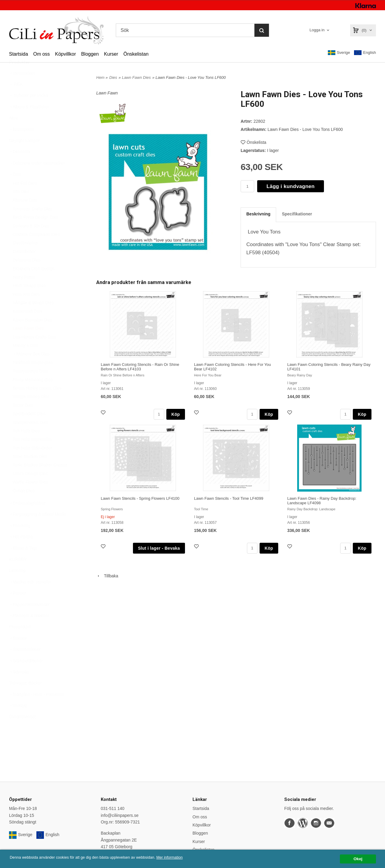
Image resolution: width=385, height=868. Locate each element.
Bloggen (90, 54)
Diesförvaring (25, 258)
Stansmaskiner (25, 664)
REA (16, 99)
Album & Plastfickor (29, 122)
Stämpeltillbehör (26, 675)
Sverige (339, 53)
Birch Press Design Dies (35, 232)
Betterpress (22, 144)
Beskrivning (258, 214)
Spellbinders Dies (29, 428)
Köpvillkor (65, 54)
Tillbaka (107, 576)
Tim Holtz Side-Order (32, 463)
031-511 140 (113, 808)
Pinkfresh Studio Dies (33, 377)
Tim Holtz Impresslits (32, 454)
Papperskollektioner (29, 619)
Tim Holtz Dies (26, 446)
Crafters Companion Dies (36, 249)
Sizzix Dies (23, 420)
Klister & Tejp (23, 563)
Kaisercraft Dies (28, 326)
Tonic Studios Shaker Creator (40, 480)
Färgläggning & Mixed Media (38, 529)
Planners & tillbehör (29, 630)
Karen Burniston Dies (32, 335)
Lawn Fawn (107, 93)
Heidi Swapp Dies (29, 300)
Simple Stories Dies (31, 411)
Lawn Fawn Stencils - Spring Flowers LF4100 (140, 498)
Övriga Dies (24, 505)
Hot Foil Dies (25, 198)
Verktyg (18, 720)
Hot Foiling (21, 551)
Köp (176, 414)
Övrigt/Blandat (22, 731)
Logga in (317, 30)
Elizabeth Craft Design (34, 283)
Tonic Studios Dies (30, 471)
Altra (13, 133)
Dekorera (20, 166)
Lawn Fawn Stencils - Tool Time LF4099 (229, 498)
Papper (18, 608)
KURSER (18, 574)
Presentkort (20, 641)
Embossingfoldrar (27, 518)
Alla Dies (21, 206)
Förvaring (20, 540)
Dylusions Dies (27, 275)
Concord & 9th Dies (31, 241)
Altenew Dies (25, 215)
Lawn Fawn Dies (28, 343)
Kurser (111, 54)
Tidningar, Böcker (25, 698)
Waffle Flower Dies (30, 497)
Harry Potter (24, 292)
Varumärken (22, 88)
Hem (100, 77)
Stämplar (19, 687)
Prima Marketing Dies (33, 394)
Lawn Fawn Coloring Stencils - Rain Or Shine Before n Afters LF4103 (140, 367)
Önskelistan (136, 54)
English (365, 53)
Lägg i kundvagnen (291, 186)
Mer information (182, 858)
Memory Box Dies (31, 369)
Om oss (41, 54)
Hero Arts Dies (26, 309)
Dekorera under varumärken (37, 178)
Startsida (18, 54)
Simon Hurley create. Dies (37, 403)
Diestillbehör (24, 266)
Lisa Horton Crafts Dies (34, 352)
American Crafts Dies (32, 224)
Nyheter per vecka (29, 110)
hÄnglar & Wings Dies (33, 317)
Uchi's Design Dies (30, 488)
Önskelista (253, 142)
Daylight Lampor (24, 155)
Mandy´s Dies (26, 360)
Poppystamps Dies (30, 386)
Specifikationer (297, 214)
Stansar (18, 653)
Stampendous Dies (30, 437)
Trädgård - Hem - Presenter (37, 709)
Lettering (17, 585)
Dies (15, 189)
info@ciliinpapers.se (120, 815)
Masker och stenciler (30, 597)
